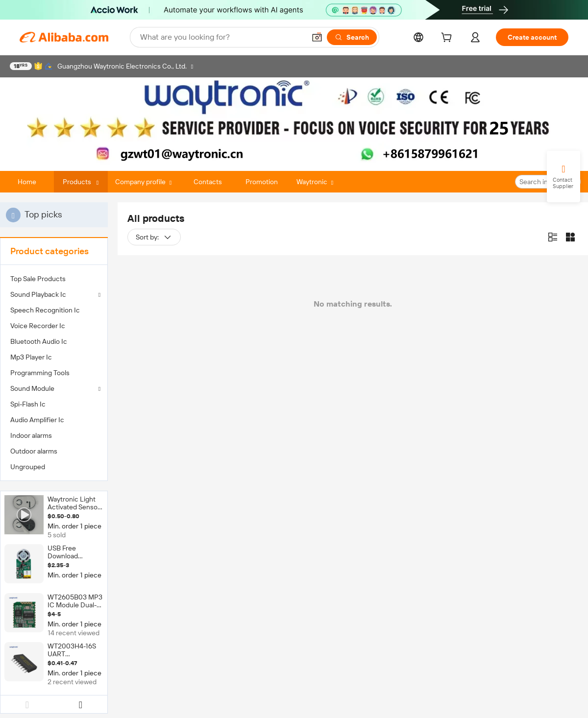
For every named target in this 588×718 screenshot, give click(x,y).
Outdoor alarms (34, 451)
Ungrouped (28, 467)
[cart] (448, 39)
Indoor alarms (31, 435)
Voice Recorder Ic (38, 326)
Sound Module (32, 388)
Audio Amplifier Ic (37, 420)
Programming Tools (40, 373)
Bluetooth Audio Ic (39, 341)
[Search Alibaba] (222, 37)
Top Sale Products (38, 279)
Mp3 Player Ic (31, 357)
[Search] (352, 37)
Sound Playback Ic (38, 294)
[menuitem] (54, 279)
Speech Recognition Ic (45, 310)
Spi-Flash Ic (28, 404)
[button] (317, 37)
